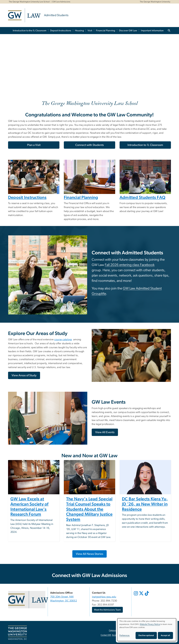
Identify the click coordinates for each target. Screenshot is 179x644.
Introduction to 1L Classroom (145, 145)
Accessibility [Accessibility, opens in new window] (117, 635)
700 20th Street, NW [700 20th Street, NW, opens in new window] (62, 597)
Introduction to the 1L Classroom (30, 31)
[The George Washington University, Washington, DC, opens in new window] (17, 633)
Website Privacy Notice (150, 624)
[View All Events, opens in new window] (105, 432)
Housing (79, 31)
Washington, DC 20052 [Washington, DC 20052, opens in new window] (64, 601)
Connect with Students (89, 145)
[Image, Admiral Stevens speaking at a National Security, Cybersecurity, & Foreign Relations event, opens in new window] (89, 477)
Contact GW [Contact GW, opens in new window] (106, 635)
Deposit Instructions (61, 31)
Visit (90, 31)
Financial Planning (106, 31)
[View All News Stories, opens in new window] (89, 554)
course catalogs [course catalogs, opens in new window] (63, 340)
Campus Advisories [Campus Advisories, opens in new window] (117, 630)
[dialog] (147, 630)
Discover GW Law (128, 31)
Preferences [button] (125, 635)
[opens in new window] (136, 596)
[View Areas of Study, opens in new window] (24, 375)
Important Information (152, 31)
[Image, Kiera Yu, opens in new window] (145, 477)
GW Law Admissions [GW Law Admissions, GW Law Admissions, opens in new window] (61, 2)
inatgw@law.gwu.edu (104, 597)
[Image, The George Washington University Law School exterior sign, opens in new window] (34, 477)
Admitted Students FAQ (142, 198)
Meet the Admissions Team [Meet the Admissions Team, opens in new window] (107, 610)
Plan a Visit (34, 145)
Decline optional (146, 635)
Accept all (165, 635)
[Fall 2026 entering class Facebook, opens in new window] (130, 265)
